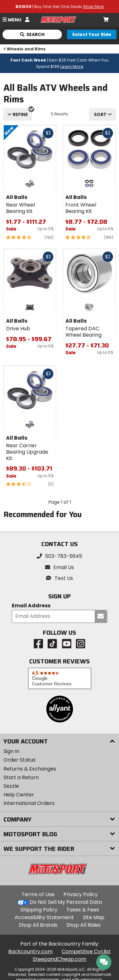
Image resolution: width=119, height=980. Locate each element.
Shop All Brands (38, 925)
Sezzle (11, 786)
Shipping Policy (39, 910)
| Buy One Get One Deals (60, 7)
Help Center (19, 795)
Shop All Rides (83, 925)
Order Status (20, 760)
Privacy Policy (81, 894)
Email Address (31, 606)
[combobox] (102, 114)
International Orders (29, 803)
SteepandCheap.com (60, 959)
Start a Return (21, 777)
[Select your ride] (92, 34)
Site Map (94, 917)
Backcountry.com (30, 951)
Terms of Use (38, 894)
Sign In (11, 751)
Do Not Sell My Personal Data (66, 902)
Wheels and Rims (25, 49)
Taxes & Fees (83, 910)
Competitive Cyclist (86, 951)
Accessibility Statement (44, 917)
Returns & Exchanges (30, 769)
